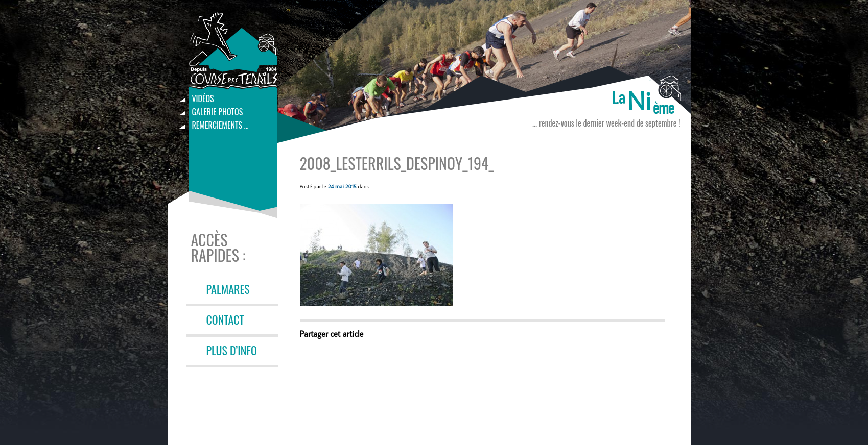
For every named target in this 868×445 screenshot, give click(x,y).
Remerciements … (220, 125)
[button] (377, 255)
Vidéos (203, 98)
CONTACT (225, 319)
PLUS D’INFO (232, 350)
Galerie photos (218, 112)
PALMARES (228, 289)
